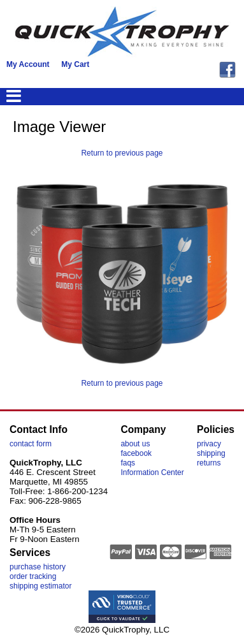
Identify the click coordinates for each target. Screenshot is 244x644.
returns (209, 463)
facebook (136, 453)
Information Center (152, 472)
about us (135, 444)
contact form (31, 444)
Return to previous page (122, 153)
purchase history (38, 567)
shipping (211, 453)
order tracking (33, 576)
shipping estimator (40, 586)
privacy (209, 444)
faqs (128, 463)
